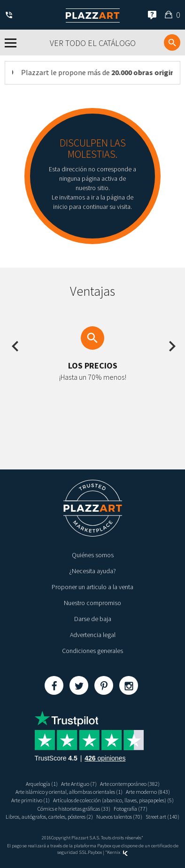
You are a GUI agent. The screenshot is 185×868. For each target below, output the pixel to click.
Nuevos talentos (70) (119, 817)
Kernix (117, 852)
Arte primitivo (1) (31, 800)
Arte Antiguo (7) (79, 784)
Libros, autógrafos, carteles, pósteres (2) (49, 817)
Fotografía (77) (131, 809)
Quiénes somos (93, 555)
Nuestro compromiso (92, 603)
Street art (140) (162, 817)
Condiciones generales (92, 651)
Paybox (95, 852)
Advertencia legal (93, 635)
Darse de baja (93, 619)
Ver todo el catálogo (93, 43)
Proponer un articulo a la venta (92, 587)
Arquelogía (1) (42, 784)
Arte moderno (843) (148, 792)
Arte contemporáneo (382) (130, 784)
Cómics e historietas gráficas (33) (74, 809)
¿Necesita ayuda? (92, 571)
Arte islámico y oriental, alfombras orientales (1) (69, 792)
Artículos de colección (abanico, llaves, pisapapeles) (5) (113, 800)
